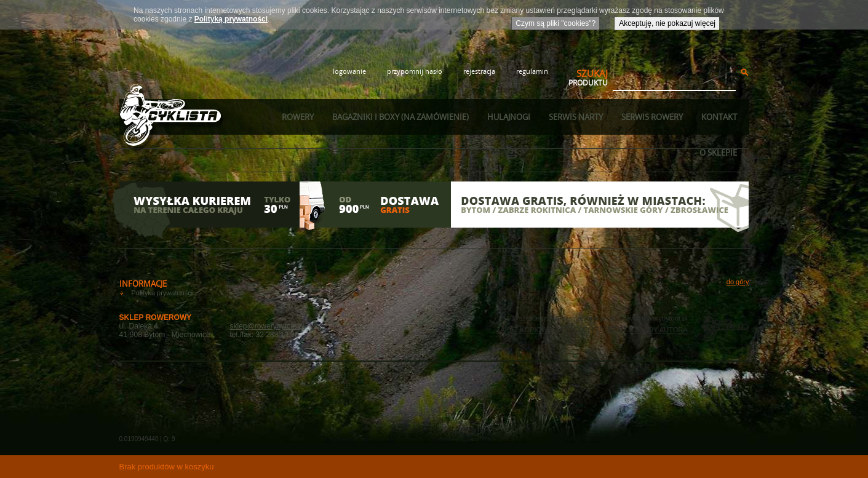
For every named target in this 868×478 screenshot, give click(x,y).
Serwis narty (576, 117)
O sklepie (718, 153)
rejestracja (479, 71)
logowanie (349, 71)
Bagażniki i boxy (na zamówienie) (400, 117)
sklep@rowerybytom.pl (268, 326)
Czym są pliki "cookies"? (555, 23)
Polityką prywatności (231, 19)
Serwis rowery (652, 117)
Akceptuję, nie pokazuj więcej (667, 23)
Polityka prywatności (162, 293)
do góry (738, 282)
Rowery (298, 117)
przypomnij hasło (415, 71)
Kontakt (719, 117)
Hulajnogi (509, 117)
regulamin (532, 71)
